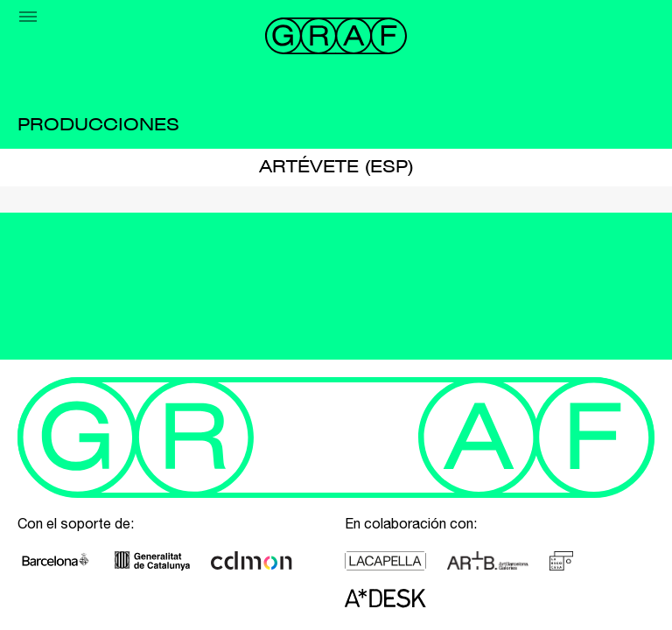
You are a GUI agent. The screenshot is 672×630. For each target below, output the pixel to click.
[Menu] (28, 17)
